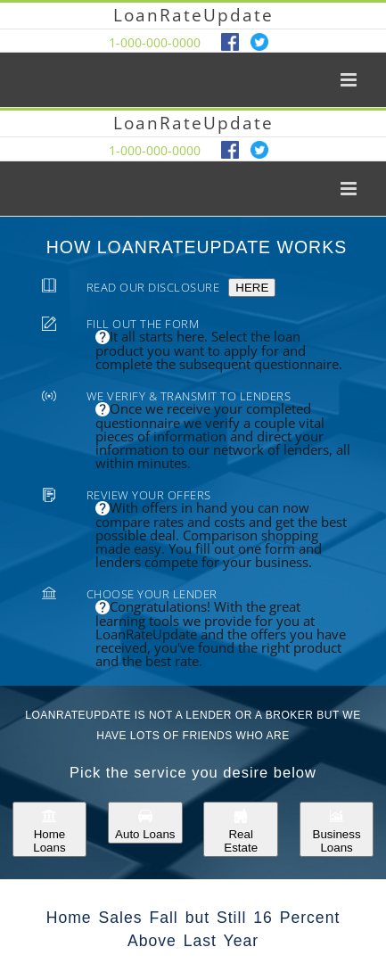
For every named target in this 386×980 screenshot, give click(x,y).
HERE (252, 288)
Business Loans (337, 829)
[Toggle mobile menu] (350, 80)
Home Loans (49, 829)
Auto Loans (145, 823)
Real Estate (241, 829)
